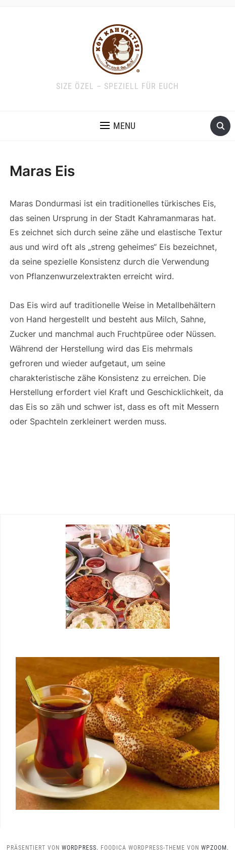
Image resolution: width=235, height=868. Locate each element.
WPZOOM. (215, 848)
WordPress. (80, 848)
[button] (118, 126)
